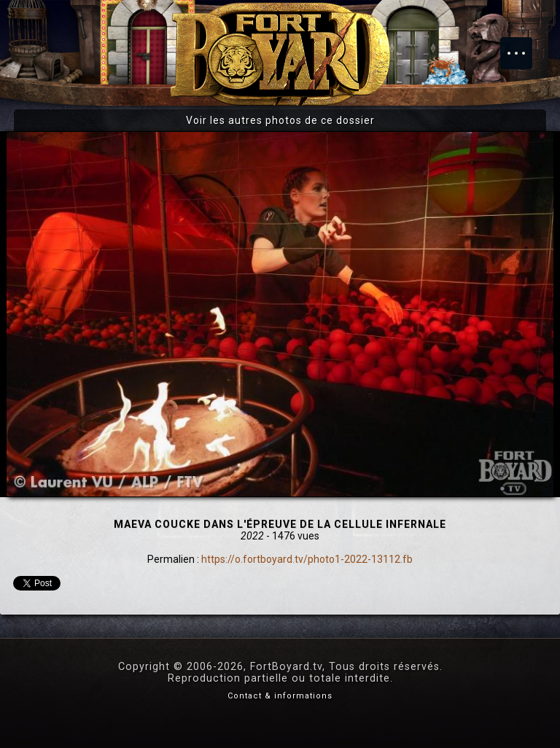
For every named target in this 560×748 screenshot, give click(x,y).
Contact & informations (280, 696)
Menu (524, 46)
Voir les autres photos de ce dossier (280, 120)
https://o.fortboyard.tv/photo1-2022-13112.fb (307, 559)
